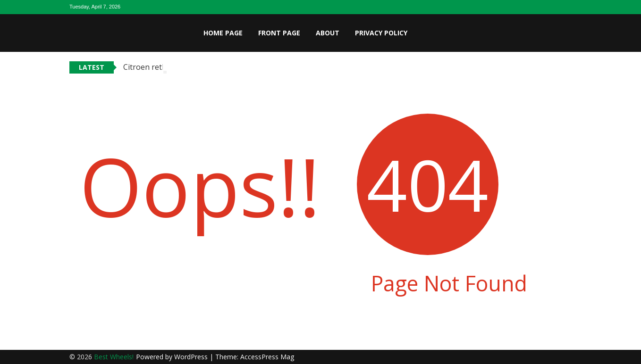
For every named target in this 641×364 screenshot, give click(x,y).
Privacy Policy (381, 33)
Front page (279, 33)
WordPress (192, 357)
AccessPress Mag (267, 357)
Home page (223, 33)
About (328, 33)
